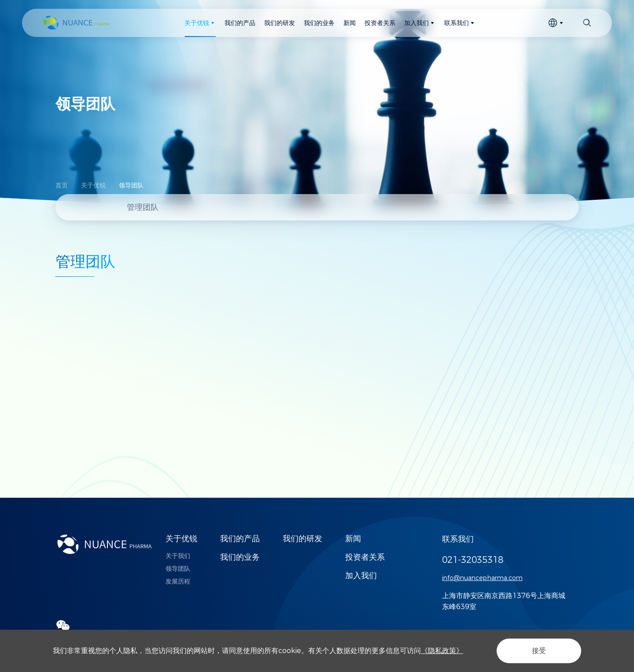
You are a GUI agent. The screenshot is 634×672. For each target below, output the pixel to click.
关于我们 (178, 556)
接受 (539, 651)
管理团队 (143, 207)
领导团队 (131, 185)
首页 (62, 185)
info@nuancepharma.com (482, 578)
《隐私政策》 (442, 651)
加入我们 (361, 576)
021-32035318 (473, 560)
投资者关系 (365, 557)
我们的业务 (240, 557)
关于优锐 (93, 185)
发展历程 (178, 581)
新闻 (353, 539)
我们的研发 (302, 539)
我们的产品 (240, 539)
